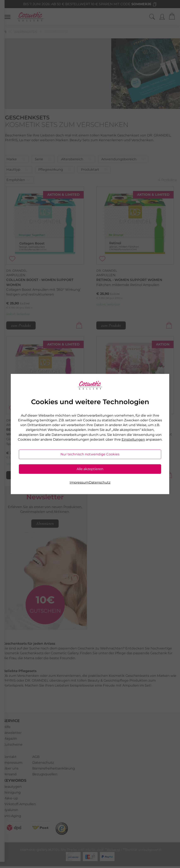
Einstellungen (133, 439)
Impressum (79, 482)
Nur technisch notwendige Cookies (90, 454)
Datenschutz (100, 482)
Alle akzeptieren (90, 469)
